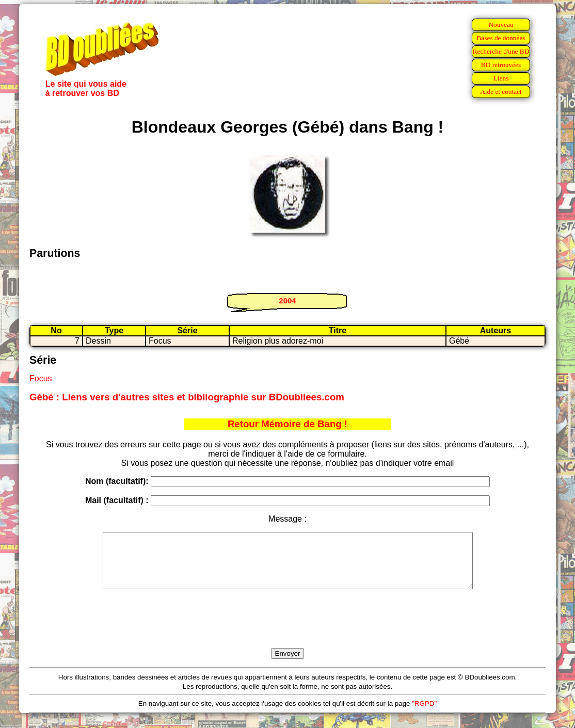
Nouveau (501, 25)
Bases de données (501, 38)
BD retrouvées (501, 65)
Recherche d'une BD (501, 51)
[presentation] (287, 630)
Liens (501, 78)
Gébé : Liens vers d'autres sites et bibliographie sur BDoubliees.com (187, 397)
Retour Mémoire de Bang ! (287, 424)
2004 (287, 301)
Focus (41, 378)
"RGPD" (424, 714)
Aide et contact (501, 92)
